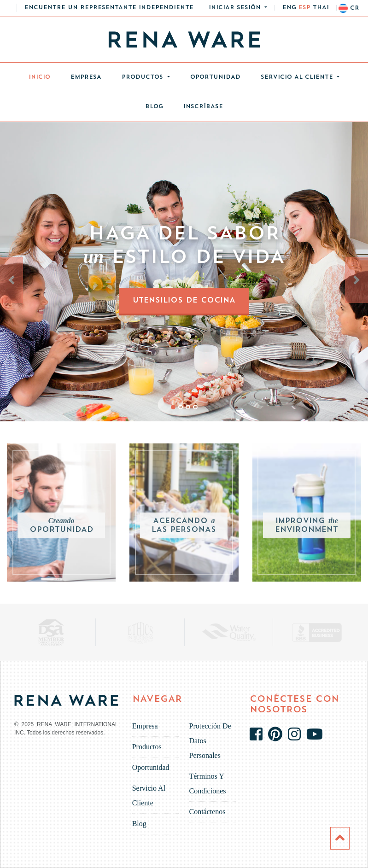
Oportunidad (215, 77)
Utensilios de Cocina (184, 301)
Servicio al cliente (298, 77)
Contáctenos (207, 812)
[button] (238, 8)
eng (289, 8)
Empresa (86, 77)
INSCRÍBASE (203, 107)
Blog (154, 107)
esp (304, 8)
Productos (143, 77)
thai (321, 8)
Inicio (44, 75)
